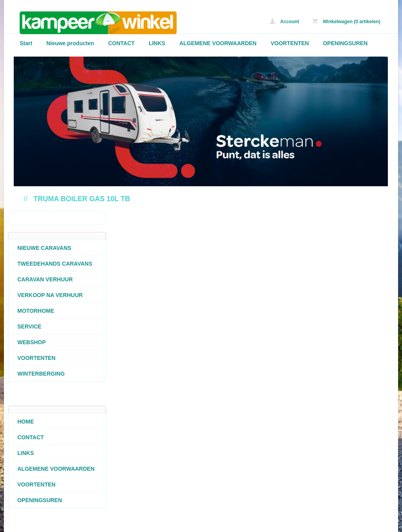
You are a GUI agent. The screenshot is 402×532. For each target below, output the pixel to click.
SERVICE (29, 327)
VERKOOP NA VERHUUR (50, 295)
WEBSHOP (31, 342)
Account (284, 21)
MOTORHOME (36, 311)
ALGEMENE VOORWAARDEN (218, 43)
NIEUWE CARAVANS (44, 248)
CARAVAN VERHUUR (45, 279)
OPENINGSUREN (345, 43)
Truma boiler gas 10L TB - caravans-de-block (118, 23)
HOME (26, 422)
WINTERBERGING (41, 374)
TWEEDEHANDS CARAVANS (55, 264)
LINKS (157, 43)
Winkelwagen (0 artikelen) (346, 21)
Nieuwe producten (70, 43)
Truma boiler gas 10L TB (82, 199)
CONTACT (122, 43)
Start (26, 43)
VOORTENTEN (290, 43)
